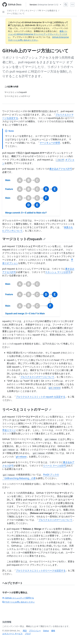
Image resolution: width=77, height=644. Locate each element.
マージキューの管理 (50, 143)
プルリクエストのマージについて (37, 377)
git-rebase (21, 457)
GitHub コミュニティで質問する (18, 598)
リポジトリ (12, 10)
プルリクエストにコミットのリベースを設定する (41, 570)
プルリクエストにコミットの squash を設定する (41, 397)
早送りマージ (9, 430)
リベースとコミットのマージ (27, 409)
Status (46, 631)
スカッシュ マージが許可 (58, 272)
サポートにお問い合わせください (19, 602)
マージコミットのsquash (24, 239)
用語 (25, 631)
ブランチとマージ (28, 10)
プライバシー (35, 631)
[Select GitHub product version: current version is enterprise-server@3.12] (45, 5)
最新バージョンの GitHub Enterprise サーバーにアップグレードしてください (38, 34)
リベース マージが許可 (55, 466)
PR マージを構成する (48, 10)
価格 (53, 631)
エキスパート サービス (12, 634)
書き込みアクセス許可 (61, 169)
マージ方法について (16, 13)
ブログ (28, 634)
